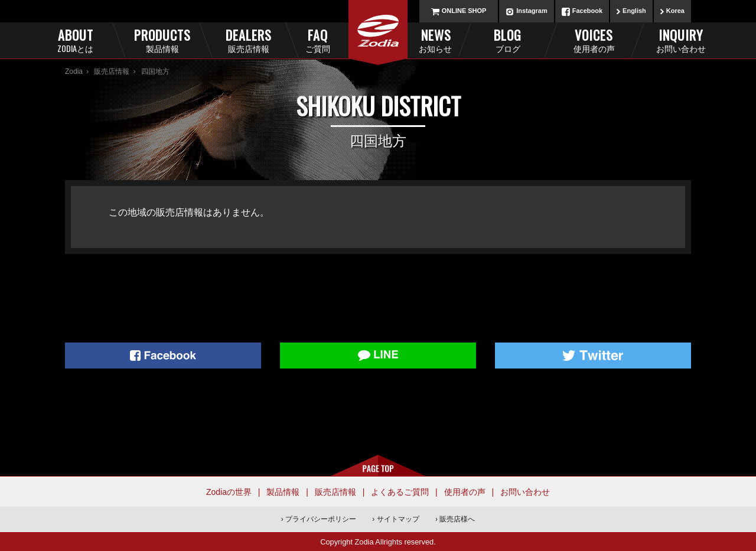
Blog (508, 40)
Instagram (532, 11)
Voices (594, 40)
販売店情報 (112, 71)
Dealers (248, 40)
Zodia (74, 71)
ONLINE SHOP (464, 11)
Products (162, 40)
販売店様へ (457, 519)
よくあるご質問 (400, 492)
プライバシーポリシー (321, 519)
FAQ (337, 40)
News (419, 40)
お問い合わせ (525, 492)
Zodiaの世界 (229, 492)
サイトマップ (398, 519)
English (634, 11)
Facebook (587, 11)
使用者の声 (465, 492)
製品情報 (283, 492)
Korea (675, 11)
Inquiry (681, 40)
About (75, 40)
